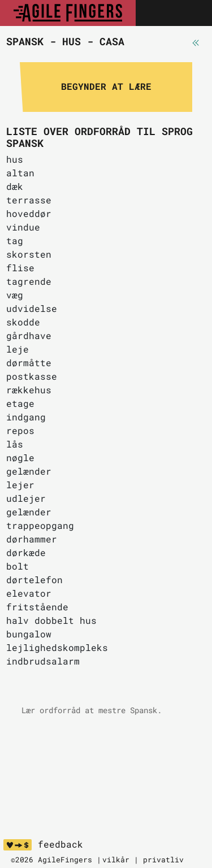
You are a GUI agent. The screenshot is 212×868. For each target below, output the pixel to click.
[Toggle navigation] (191, 13)
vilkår (116, 860)
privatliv (163, 860)
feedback (60, 844)
